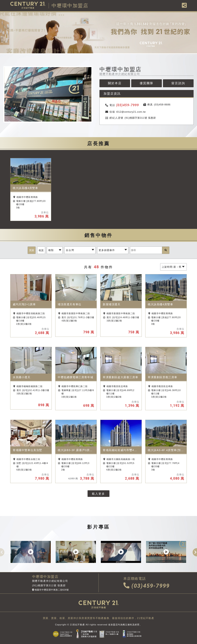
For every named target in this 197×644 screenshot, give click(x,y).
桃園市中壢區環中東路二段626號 (50, 590)
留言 (178, 83)
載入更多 (99, 494)
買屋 (32, 250)
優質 (147, 83)
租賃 (41, 250)
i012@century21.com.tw (125, 112)
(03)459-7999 (147, 586)
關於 (115, 83)
